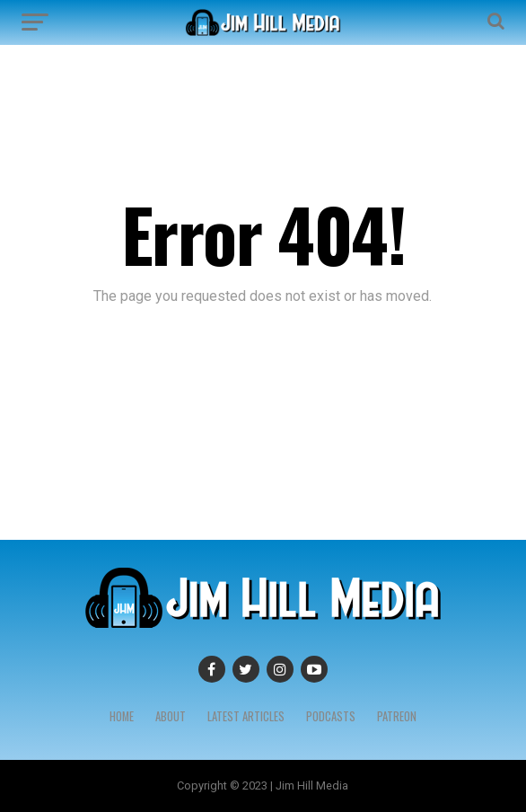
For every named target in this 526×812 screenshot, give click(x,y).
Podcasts (331, 716)
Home (122, 716)
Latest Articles (246, 716)
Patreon (397, 716)
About (171, 716)
